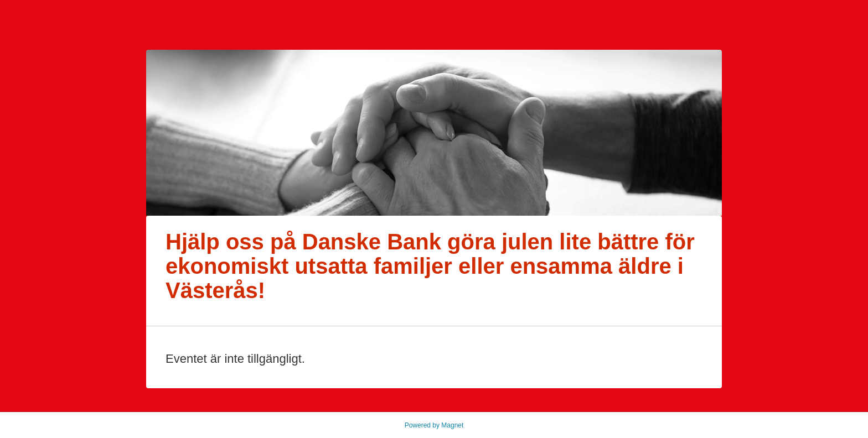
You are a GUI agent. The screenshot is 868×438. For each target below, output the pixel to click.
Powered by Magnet (434, 425)
